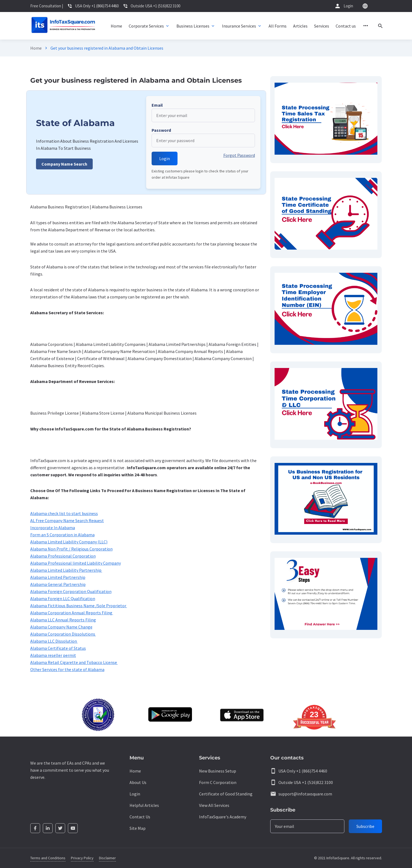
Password (161, 130)
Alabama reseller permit (53, 655)
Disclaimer (107, 858)
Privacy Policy (82, 858)
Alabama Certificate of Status (58, 648)
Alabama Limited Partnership (58, 577)
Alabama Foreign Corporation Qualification (71, 591)
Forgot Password (239, 155)
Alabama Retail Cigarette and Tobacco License (74, 662)
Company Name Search (64, 164)
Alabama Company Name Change (61, 627)
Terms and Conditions (48, 858)
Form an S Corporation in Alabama (62, 535)
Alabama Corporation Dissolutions (63, 634)
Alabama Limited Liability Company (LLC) (69, 542)
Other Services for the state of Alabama (67, 669)
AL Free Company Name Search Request (67, 520)
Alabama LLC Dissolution (54, 641)
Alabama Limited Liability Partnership (66, 570)
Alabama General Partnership (58, 584)
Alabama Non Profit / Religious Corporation (71, 549)
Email (157, 105)
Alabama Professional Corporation (63, 556)
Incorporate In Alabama (53, 528)
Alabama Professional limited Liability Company (76, 563)
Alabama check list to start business (64, 513)
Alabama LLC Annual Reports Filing (63, 620)
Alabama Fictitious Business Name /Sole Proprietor (79, 606)
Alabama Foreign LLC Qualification (63, 598)
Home (36, 48)
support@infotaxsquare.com (305, 794)
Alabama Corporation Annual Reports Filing (72, 613)
